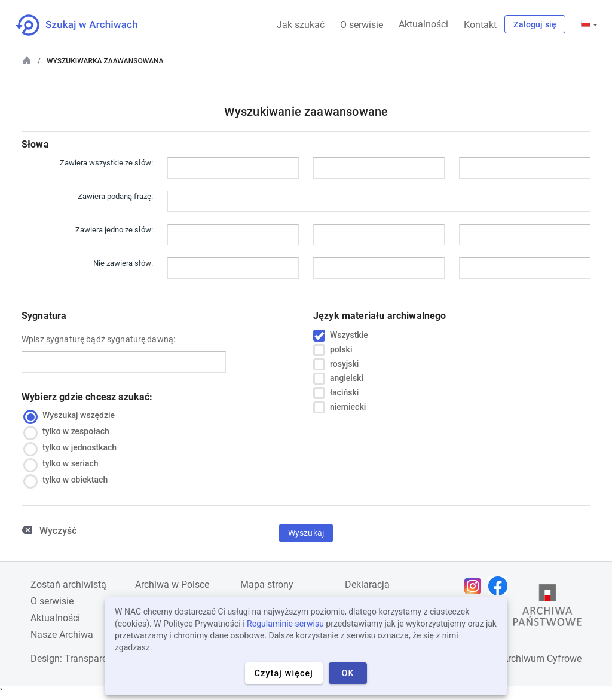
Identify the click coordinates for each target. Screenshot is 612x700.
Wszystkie (349, 336)
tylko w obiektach (68, 480)
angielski (347, 379)
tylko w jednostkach (73, 448)
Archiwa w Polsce (172, 584)
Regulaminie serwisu (285, 624)
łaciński (344, 393)
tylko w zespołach (69, 432)
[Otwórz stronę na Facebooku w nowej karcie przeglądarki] (501, 586)
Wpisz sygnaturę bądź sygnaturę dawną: (98, 339)
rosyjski (344, 364)
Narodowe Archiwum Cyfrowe (519, 658)
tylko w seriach (64, 464)
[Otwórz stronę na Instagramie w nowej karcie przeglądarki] (476, 586)
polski (341, 350)
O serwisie (362, 25)
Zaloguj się (535, 24)
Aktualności (423, 24)
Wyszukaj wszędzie (72, 415)
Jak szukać (301, 25)
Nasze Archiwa (62, 635)
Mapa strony (267, 584)
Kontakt (480, 25)
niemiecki (348, 407)
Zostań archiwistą (68, 584)
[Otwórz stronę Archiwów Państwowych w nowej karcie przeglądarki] (547, 608)
